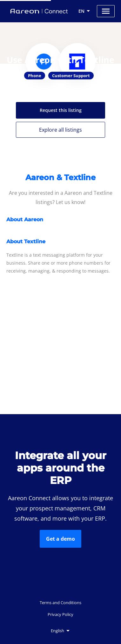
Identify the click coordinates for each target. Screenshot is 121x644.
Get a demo (60, 539)
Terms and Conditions (60, 603)
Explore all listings (60, 130)
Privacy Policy (60, 614)
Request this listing (61, 110)
